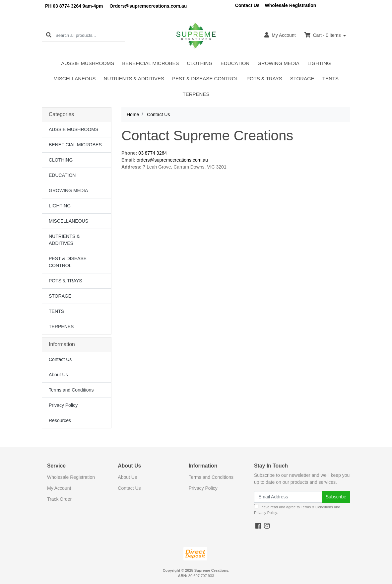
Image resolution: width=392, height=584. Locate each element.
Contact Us (247, 5)
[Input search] (90, 35)
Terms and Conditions (71, 390)
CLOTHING (200, 63)
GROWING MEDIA (278, 63)
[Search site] (49, 35)
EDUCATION (235, 63)
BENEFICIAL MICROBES (150, 63)
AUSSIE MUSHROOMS (88, 63)
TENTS (330, 78)
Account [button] (280, 35)
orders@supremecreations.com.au (172, 160)
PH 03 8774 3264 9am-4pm (74, 6)
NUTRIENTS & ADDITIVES (134, 78)
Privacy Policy (63, 405)
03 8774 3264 (153, 153)
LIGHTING (319, 63)
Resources (60, 420)
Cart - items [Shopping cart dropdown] (323, 35)
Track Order (59, 499)
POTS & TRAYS (264, 78)
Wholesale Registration (291, 5)
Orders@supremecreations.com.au (148, 6)
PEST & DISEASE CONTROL (205, 78)
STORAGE (302, 78)
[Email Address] (288, 497)
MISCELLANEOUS (75, 78)
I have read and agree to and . (297, 509)
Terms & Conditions (317, 507)
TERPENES (196, 94)
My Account (59, 488)
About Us (58, 375)
